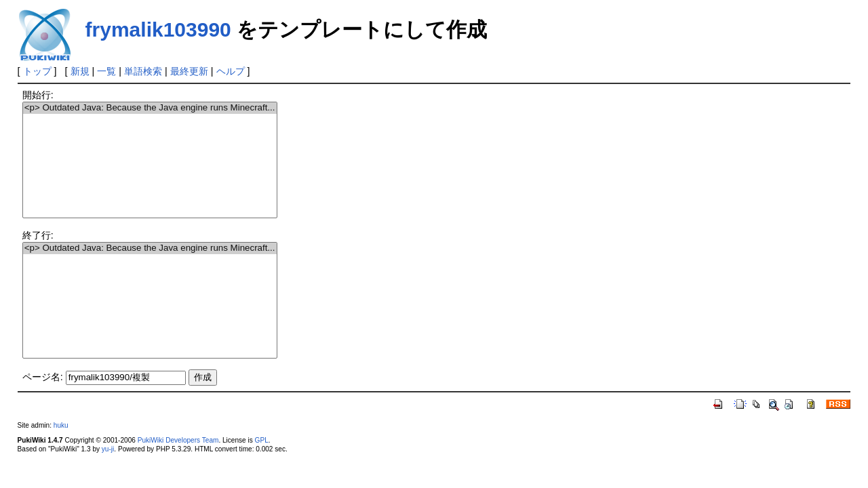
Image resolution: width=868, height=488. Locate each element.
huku (61, 425)
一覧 (106, 71)
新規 (80, 71)
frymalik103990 (158, 29)
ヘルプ (231, 71)
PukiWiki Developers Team (178, 440)
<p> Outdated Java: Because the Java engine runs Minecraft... (150, 108)
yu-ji (108, 449)
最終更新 (189, 71)
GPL (262, 440)
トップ (37, 71)
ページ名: (43, 377)
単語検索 (143, 71)
